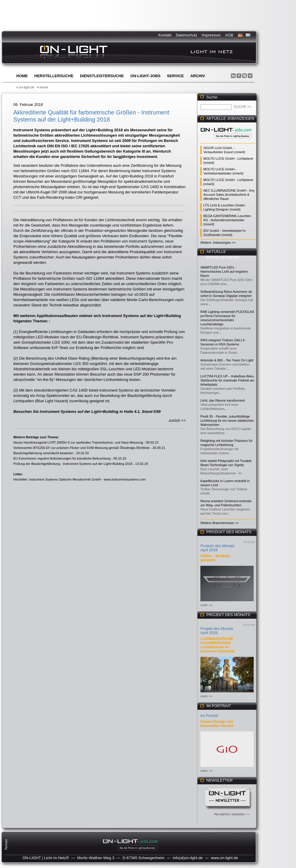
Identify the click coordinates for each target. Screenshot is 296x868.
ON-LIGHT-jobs (145, 76)
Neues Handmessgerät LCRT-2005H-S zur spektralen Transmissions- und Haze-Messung (78, 442)
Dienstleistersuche (102, 76)
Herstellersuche (54, 76)
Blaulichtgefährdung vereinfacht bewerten (43, 453)
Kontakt (165, 35)
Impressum (211, 35)
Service (175, 76)
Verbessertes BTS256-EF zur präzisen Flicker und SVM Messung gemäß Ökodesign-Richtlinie (81, 448)
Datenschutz (186, 35)
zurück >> (177, 420)
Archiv (198, 76)
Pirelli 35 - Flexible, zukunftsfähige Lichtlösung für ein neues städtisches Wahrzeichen (227, 421)
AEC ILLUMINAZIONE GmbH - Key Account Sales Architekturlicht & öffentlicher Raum (229, 195)
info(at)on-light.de (188, 858)
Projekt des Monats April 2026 (217, 631)
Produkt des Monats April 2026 (218, 548)
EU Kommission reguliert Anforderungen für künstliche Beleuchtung (62, 458)
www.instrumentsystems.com (125, 479)
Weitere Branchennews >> (219, 523)
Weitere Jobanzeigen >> (218, 243)
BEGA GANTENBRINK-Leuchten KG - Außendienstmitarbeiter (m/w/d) (227, 220)
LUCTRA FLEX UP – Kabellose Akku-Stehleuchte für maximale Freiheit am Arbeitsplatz (227, 380)
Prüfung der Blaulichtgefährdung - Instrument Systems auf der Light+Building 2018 (73, 464)
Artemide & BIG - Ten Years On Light (227, 360)
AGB (229, 35)
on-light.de (26, 87)
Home (22, 76)
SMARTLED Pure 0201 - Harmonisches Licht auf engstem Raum (224, 271)
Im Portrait (209, 716)
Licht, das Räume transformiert (223, 400)
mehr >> (206, 605)
